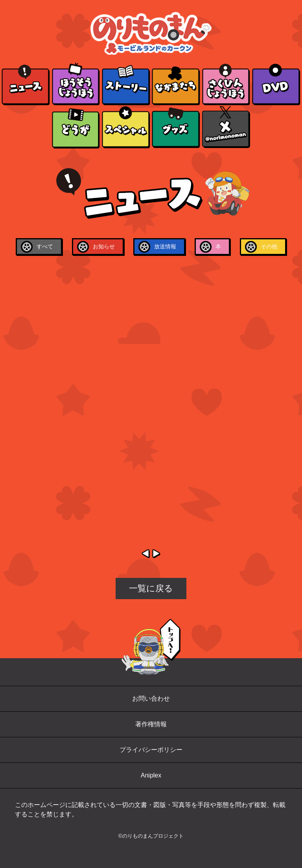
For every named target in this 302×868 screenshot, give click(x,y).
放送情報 (165, 246)
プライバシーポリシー (151, 750)
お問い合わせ (151, 699)
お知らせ (104, 246)
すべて (45, 246)
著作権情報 (151, 724)
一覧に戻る (151, 588)
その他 (269, 246)
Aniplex (151, 775)
